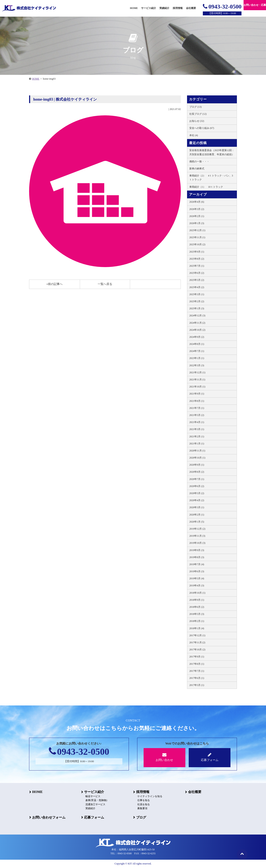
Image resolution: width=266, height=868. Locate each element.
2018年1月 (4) (197, 628)
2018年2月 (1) (197, 621)
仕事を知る (143, 800)
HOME (36, 79)
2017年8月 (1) (197, 664)
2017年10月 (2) (197, 650)
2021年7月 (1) (197, 408)
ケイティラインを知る (150, 796)
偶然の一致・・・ (199, 162)
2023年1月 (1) (197, 358)
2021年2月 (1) (197, 436)
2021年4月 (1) (197, 422)
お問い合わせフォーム (49, 817)
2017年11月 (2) (197, 642)
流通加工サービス (95, 804)
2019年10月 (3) (197, 543)
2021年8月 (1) (197, 401)
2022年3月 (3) (197, 365)
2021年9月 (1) (197, 394)
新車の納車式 (197, 169)
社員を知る (143, 804)
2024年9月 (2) (197, 337)
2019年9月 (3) (197, 550)
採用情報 (143, 792)
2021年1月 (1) (197, 444)
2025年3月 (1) (197, 294)
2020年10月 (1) (197, 458)
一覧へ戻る (105, 284)
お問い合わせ (164, 757)
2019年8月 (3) (197, 557)
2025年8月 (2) (197, 259)
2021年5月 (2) (197, 415)
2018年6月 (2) (197, 607)
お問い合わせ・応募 (255, 5)
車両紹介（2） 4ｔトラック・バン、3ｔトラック (211, 178)
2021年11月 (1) (197, 380)
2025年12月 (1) (197, 230)
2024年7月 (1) (197, 351)
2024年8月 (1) (197, 344)
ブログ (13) (195, 107)
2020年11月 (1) (197, 451)
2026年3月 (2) (197, 209)
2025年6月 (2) (197, 273)
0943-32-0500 (222, 7)
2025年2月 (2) (197, 301)
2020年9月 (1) (197, 465)
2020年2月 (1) (197, 515)
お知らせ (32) (197, 121)
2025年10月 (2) (197, 244)
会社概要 (195, 792)
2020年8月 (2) (197, 472)
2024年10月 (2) (197, 330)
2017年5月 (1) (197, 685)
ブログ (141, 817)
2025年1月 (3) (197, 308)
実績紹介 (164, 8)
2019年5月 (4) (197, 578)
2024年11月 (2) (197, 323)
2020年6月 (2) (197, 486)
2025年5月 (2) (197, 280)
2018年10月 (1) (197, 593)
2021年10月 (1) (197, 387)
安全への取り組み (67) (202, 128)
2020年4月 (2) (197, 500)
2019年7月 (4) (197, 564)
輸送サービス (93, 796)
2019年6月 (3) (197, 571)
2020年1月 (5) (197, 522)
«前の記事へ (55, 284)
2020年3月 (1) (197, 507)
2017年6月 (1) (197, 678)
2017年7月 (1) (197, 671)
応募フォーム (210, 757)
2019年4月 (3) (197, 586)
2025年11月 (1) (197, 237)
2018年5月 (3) (197, 614)
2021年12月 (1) (197, 372)
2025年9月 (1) (197, 252)
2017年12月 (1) (197, 635)
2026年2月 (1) (197, 216)
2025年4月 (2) (197, 287)
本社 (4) (194, 135)
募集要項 (142, 808)
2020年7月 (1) (197, 479)
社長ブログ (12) (198, 114)
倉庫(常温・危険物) (96, 800)
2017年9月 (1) (197, 657)
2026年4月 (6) (197, 202)
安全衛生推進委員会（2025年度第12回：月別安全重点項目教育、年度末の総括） (212, 152)
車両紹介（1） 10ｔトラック (206, 187)
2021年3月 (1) (197, 429)
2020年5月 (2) (197, 493)
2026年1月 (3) (197, 223)
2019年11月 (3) (197, 536)
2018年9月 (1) (197, 600)
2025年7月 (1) (197, 266)
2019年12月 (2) (197, 529)
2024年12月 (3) (197, 316)
